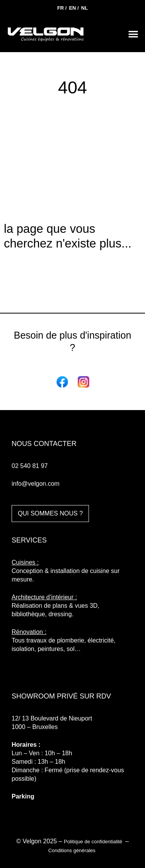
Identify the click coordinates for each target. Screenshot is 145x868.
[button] (134, 34)
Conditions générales (73, 850)
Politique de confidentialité (94, 842)
